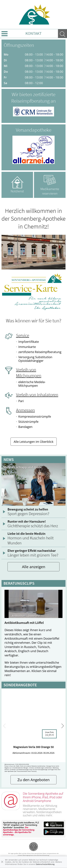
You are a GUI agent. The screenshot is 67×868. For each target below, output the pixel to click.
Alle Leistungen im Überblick (34, 442)
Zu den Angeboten (33, 780)
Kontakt (33, 33)
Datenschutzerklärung (45, 864)
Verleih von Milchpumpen (29, 373)
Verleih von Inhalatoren (37, 395)
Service (23, 335)
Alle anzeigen (34, 567)
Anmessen (25, 410)
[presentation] (4, 726)
